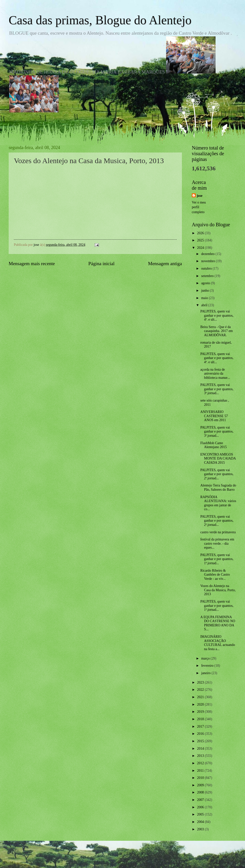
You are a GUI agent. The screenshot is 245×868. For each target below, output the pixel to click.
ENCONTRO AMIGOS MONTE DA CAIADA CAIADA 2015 (218, 459)
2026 (201, 233)
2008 (201, 792)
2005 (201, 814)
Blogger (150, 858)
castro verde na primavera (218, 532)
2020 (201, 704)
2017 (201, 727)
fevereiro (208, 666)
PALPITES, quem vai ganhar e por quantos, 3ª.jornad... (217, 389)
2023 (201, 682)
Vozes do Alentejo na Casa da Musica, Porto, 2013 (218, 590)
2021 (201, 697)
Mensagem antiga (165, 264)
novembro (208, 261)
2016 (201, 734)
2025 (201, 240)
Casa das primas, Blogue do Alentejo (100, 20)
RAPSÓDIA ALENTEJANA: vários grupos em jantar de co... (218, 503)
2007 (201, 800)
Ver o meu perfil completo (199, 207)
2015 (201, 741)
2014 (201, 749)
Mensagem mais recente (32, 264)
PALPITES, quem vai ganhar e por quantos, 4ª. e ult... (217, 315)
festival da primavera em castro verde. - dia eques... (217, 543)
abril (205, 305)
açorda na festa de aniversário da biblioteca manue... (215, 374)
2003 (201, 829)
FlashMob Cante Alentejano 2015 (213, 445)
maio (205, 298)
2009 (201, 785)
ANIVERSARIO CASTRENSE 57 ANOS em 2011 (214, 416)
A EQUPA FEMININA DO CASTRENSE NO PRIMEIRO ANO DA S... (218, 623)
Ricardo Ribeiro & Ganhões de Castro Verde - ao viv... (215, 575)
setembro (208, 276)
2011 (201, 771)
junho (206, 291)
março (206, 658)
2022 (201, 690)
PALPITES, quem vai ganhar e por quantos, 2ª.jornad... (217, 474)
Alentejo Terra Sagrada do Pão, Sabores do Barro (218, 487)
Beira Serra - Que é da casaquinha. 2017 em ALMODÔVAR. (216, 331)
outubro (207, 268)
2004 (201, 822)
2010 (201, 778)
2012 (201, 763)
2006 (201, 807)
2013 (201, 756)
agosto (206, 283)
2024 (201, 248)
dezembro (208, 254)
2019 (201, 712)
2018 (201, 719)
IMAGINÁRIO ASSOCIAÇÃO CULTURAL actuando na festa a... (218, 643)
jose (200, 196)
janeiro (206, 673)
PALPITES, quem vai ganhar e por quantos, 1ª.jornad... (217, 559)
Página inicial (101, 264)
